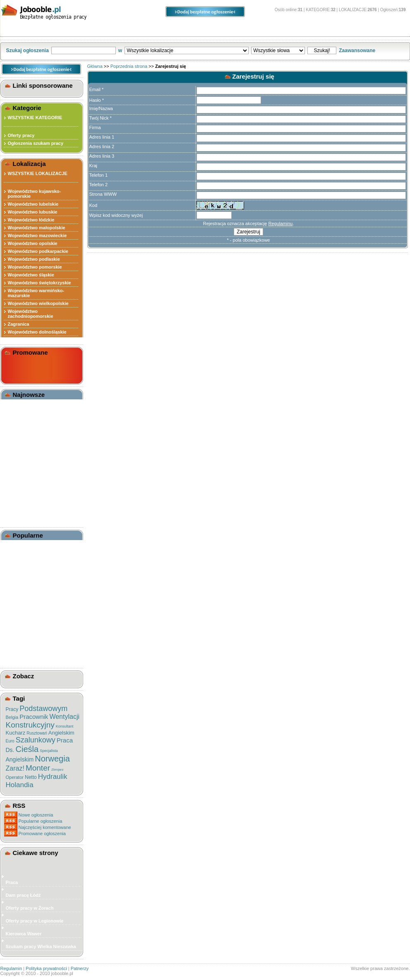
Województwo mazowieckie (37, 235)
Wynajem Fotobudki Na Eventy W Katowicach (33, 420)
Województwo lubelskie (33, 204)
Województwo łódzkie (31, 220)
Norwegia (52, 759)
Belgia (12, 717)
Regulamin (11, 968)
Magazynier (20, 502)
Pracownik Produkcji (30, 494)
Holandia (20, 785)
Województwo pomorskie (35, 267)
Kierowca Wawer (24, 934)
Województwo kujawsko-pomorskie (35, 194)
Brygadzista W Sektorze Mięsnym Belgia (34, 568)
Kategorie (32, 29)
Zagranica (19, 324)
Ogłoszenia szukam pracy (36, 143)
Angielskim (61, 733)
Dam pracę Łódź (23, 895)
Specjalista (49, 751)
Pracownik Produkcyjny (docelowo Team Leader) (34, 602)
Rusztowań (37, 733)
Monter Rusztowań (28, 591)
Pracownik (34, 717)
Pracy (12, 709)
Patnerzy (80, 968)
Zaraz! (15, 768)
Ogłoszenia (165, 29)
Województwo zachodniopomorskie (31, 314)
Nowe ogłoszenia (36, 815)
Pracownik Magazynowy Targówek (34, 463)
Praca (65, 740)
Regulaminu (280, 223)
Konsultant (65, 726)
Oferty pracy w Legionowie (35, 921)
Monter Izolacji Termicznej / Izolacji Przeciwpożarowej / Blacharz (37, 625)
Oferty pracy (21, 135)
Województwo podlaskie (34, 259)
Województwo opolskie (33, 243)
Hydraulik (53, 777)
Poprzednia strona (129, 66)
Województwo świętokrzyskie (40, 283)
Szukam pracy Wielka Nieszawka (41, 946)
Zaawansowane (357, 50)
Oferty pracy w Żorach (30, 908)
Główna (95, 66)
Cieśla (27, 749)
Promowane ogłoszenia (42, 833)
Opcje (225, 29)
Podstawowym (43, 709)
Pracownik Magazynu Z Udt (37, 486)
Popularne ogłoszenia (41, 821)
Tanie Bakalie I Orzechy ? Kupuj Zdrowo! (35, 407)
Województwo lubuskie (33, 212)
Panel (277, 29)
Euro (10, 741)
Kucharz (16, 733)
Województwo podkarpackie (38, 251)
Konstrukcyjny (30, 725)
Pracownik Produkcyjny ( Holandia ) (35, 581)
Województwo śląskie (31, 275)
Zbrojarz (57, 770)
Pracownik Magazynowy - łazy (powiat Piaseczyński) (40, 512)
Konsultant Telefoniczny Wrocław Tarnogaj (34, 476)
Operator (15, 777)
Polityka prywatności (46, 968)
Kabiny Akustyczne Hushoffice (29, 450)
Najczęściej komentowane (45, 827)
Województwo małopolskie (37, 228)
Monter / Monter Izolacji (33, 545)
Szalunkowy (36, 740)
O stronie (334, 29)
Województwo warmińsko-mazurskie (36, 293)
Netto (31, 777)
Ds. (10, 750)
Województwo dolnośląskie (37, 332)
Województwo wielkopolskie (38, 303)
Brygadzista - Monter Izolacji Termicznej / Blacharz (39, 555)
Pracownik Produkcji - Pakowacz (32, 653)
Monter (38, 768)
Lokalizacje (98, 29)
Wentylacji (64, 717)
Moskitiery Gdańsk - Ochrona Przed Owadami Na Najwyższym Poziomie (40, 435)
